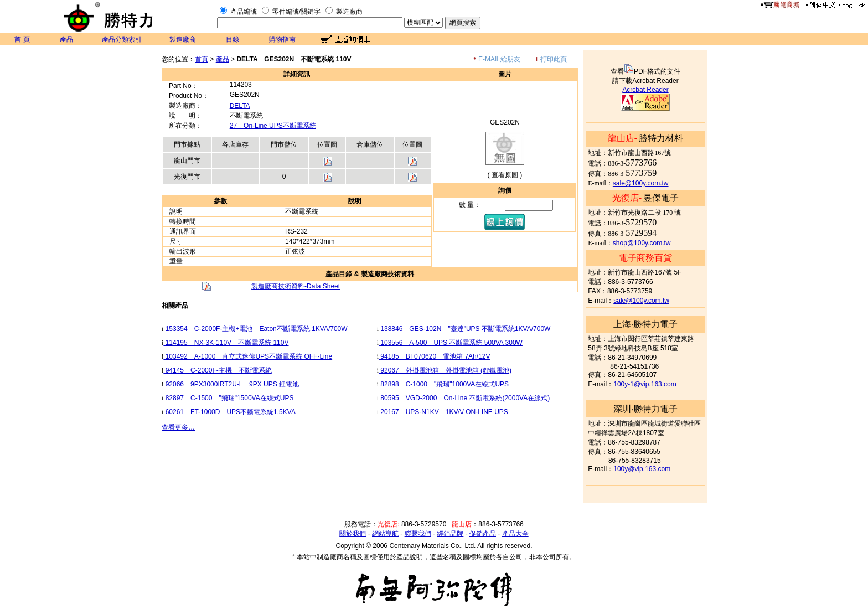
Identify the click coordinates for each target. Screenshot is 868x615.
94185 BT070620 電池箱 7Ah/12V (434, 356)
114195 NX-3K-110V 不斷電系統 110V (226, 343)
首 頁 (22, 39)
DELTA (240, 106)
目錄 (232, 39)
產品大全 (515, 534)
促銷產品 (483, 534)
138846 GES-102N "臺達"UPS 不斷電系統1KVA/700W (464, 329)
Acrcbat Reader (645, 90)
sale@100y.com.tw (641, 183)
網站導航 (385, 534)
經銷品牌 (450, 534)
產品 (66, 39)
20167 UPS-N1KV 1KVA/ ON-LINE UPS (443, 412)
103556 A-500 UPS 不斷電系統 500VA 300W (451, 343)
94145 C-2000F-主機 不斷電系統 (217, 370)
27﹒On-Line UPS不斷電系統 (273, 126)
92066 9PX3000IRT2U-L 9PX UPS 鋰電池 (231, 384)
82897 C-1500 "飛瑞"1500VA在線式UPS (228, 398)
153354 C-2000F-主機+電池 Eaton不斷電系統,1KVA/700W (255, 329)
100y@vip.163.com (642, 469)
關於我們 (353, 534)
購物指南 (282, 39)
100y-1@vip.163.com (645, 384)
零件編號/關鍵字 (296, 12)
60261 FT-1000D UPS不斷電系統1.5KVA (229, 412)
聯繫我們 (418, 534)
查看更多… (178, 427)
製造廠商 (349, 12)
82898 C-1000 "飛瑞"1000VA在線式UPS (444, 384)
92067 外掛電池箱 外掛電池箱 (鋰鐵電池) (445, 370)
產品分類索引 (122, 39)
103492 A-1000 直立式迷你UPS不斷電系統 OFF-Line (248, 356)
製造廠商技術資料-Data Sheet (296, 286)
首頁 (201, 59)
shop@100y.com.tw (642, 243)
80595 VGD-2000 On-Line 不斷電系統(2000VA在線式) (464, 398)
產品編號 (244, 12)
